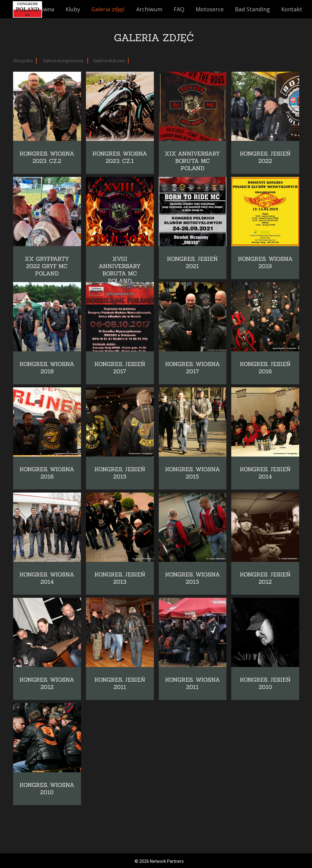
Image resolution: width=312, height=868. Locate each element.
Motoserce (210, 9)
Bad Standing (252, 9)
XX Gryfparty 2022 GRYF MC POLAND (47, 266)
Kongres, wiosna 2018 (47, 368)
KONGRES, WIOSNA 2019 (265, 262)
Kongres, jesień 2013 (120, 578)
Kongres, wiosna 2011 (193, 683)
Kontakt (292, 9)
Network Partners (167, 861)
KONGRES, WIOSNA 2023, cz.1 (120, 157)
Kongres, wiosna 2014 (47, 578)
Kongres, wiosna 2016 (47, 473)
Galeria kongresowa (64, 61)
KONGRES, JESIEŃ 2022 (265, 157)
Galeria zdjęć (108, 9)
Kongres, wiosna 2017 (193, 368)
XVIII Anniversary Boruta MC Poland (120, 270)
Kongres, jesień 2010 (265, 683)
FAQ (179, 9)
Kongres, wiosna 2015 (193, 473)
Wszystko (23, 61)
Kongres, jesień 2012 (265, 578)
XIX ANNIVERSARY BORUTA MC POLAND (192, 161)
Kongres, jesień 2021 (192, 262)
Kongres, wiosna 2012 (47, 683)
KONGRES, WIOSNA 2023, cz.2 (47, 157)
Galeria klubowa (109, 61)
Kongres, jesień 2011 (120, 683)
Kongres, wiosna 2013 (193, 578)
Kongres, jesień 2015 (120, 473)
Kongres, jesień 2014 (265, 473)
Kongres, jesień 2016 (265, 368)
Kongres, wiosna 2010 (47, 789)
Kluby (73, 9)
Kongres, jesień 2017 (120, 368)
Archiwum (149, 9)
